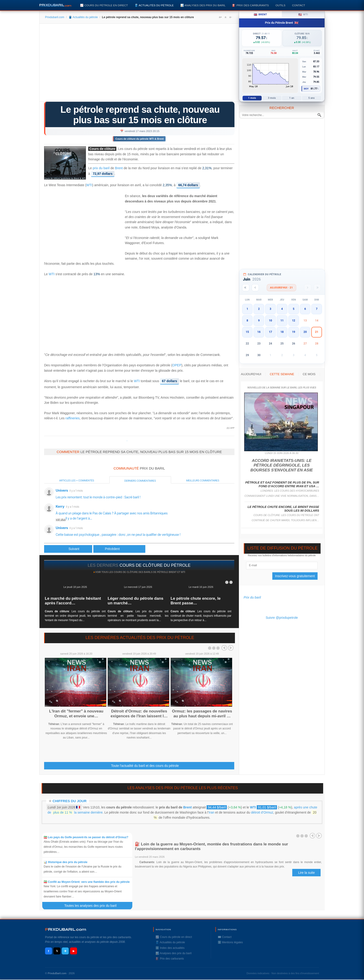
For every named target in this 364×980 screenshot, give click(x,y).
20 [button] (305, 332)
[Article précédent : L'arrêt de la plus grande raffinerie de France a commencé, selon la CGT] (68, 549)
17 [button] (270, 332)
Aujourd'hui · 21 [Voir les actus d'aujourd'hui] (281, 288)
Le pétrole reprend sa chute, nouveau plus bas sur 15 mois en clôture (140, 115)
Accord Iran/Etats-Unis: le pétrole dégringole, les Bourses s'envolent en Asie (282, 465)
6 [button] (305, 309)
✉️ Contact (225, 937)
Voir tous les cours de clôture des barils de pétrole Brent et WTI (140, 572)
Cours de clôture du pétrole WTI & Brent (140, 139)
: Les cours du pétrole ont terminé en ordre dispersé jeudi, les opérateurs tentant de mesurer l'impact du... (75, 616)
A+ (220, 17)
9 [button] (259, 321)
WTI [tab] (303, 15)
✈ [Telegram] (65, 951)
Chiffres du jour (70, 801)
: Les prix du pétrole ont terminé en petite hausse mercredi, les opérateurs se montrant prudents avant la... (138, 616)
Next (231, 648)
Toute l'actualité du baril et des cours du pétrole (145, 766)
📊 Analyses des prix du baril (203, 5)
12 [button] (294, 321)
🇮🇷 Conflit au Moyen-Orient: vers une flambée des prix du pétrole (87, 882)
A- (231, 17)
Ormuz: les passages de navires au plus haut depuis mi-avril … (202, 713)
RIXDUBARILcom (66, 929)
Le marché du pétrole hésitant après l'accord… (73, 601)
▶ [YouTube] (74, 951)
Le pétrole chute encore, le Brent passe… (196, 601)
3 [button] (271, 309)
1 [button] (247, 309)
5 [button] (294, 309)
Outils (280, 5)
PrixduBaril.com (57, 973)
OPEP (177, 365)
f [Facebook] (49, 951)
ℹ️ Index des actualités (170, 948)
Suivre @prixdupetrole (282, 618)
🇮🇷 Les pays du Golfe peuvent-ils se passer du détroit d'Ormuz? (86, 837)
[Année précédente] (246, 288)
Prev (224, 648)
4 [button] (282, 309)
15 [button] (247, 332)
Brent (119, 168)
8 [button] (247, 321)
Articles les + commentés (77, 480)
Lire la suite (306, 873)
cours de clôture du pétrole (155, 565)
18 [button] (282, 332)
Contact (299, 5)
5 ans (311, 98)
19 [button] (294, 332)
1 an (292, 98)
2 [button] (259, 309)
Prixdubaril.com (55, 17)
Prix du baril (252, 597)
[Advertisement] (139, 64)
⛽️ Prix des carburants (250, 5)
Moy (306, 89)
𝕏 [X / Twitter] (57, 951)
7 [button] (317, 309)
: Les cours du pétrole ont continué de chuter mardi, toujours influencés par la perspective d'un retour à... (201, 616)
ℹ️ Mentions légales (230, 942)
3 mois (272, 98)
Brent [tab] (260, 15)
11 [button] (282, 321)
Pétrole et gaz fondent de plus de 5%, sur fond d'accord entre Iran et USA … (282, 484)
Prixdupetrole (127, 441)
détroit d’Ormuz (262, 812)
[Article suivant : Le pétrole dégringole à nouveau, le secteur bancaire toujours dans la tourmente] (119, 549)
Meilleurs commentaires (203, 480)
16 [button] (259, 332)
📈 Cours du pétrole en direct (104, 5)
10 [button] (270, 321)
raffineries (73, 418)
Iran (211, 812)
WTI (89, 185)
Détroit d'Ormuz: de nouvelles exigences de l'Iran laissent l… (139, 713)
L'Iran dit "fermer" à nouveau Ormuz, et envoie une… (76, 713)
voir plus (61, 519)
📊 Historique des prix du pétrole (65, 862)
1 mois (252, 98)
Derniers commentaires (140, 481)
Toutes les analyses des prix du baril (93, 906)
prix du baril (101, 168)
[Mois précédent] (255, 288)
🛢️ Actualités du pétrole (154, 5)
